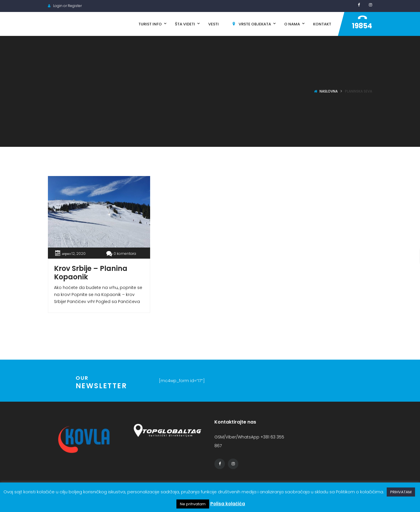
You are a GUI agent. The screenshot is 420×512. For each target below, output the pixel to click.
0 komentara (121, 254)
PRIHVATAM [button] (401, 492)
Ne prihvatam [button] (193, 504)
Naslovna (329, 91)
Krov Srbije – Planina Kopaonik (91, 273)
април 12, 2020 (74, 254)
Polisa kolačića (228, 504)
